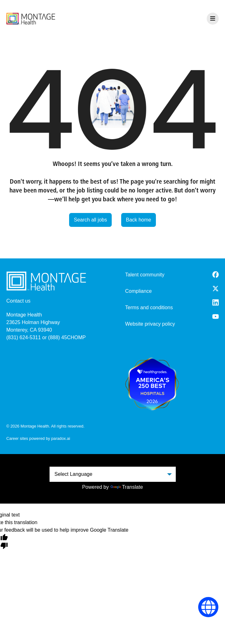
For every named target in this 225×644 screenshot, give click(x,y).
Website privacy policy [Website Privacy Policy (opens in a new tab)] (150, 324)
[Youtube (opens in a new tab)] (216, 316)
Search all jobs (90, 220)
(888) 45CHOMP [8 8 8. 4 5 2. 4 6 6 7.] (67, 337)
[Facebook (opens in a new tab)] (216, 275)
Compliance (139, 291)
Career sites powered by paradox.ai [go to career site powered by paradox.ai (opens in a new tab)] (38, 438)
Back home (139, 220)
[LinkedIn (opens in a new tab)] (216, 302)
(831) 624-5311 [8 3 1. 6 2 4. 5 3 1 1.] (24, 337)
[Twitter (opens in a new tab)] (216, 289)
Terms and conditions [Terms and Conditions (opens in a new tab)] (149, 307)
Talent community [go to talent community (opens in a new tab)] (145, 275)
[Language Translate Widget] (113, 474)
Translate (127, 487)
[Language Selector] (208, 607)
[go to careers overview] (31, 19)
